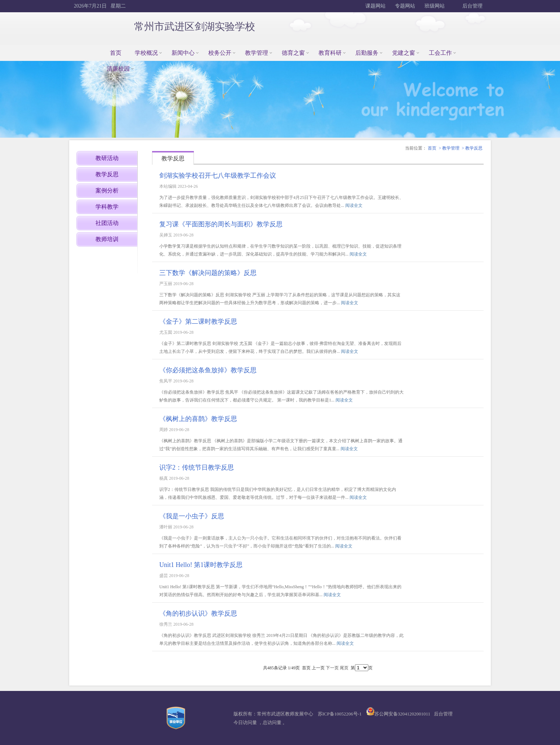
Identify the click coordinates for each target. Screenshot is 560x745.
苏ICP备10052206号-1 (340, 714)
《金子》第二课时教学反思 (198, 321)
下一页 (332, 668)
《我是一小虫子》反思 (192, 516)
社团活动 (107, 223)
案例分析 (107, 190)
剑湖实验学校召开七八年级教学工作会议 (218, 176)
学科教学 (107, 207)
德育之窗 (293, 53)
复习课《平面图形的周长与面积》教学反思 (221, 224)
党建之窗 (404, 53)
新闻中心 (183, 53)
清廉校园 (118, 69)
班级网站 (435, 6)
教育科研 (330, 53)
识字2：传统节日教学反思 (197, 467)
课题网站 (375, 6)
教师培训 (107, 239)
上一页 (318, 668)
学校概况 (146, 53)
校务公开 (220, 53)
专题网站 (405, 6)
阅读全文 (354, 205)
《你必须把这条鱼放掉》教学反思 (208, 370)
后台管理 (472, 6)
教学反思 (474, 148)
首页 (116, 53)
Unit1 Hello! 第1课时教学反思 (201, 565)
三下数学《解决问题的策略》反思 (208, 273)
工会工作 (440, 53)
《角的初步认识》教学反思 (198, 613)
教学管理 (257, 53)
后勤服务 (367, 53)
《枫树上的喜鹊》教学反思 (198, 419)
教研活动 (107, 158)
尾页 (344, 668)
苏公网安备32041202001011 (403, 714)
